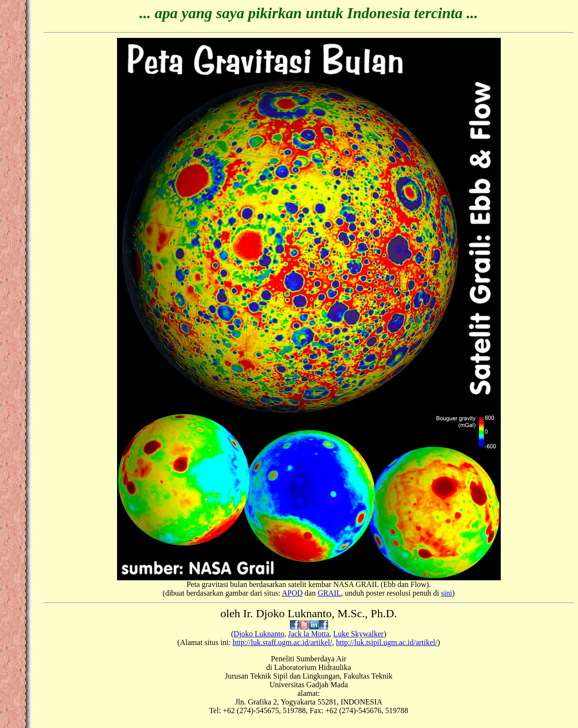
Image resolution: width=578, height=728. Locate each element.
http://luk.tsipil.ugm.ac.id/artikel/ (387, 642)
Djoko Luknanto (259, 634)
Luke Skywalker (359, 634)
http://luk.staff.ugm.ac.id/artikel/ (283, 642)
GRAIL (329, 593)
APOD (292, 593)
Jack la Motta (308, 634)
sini (446, 593)
